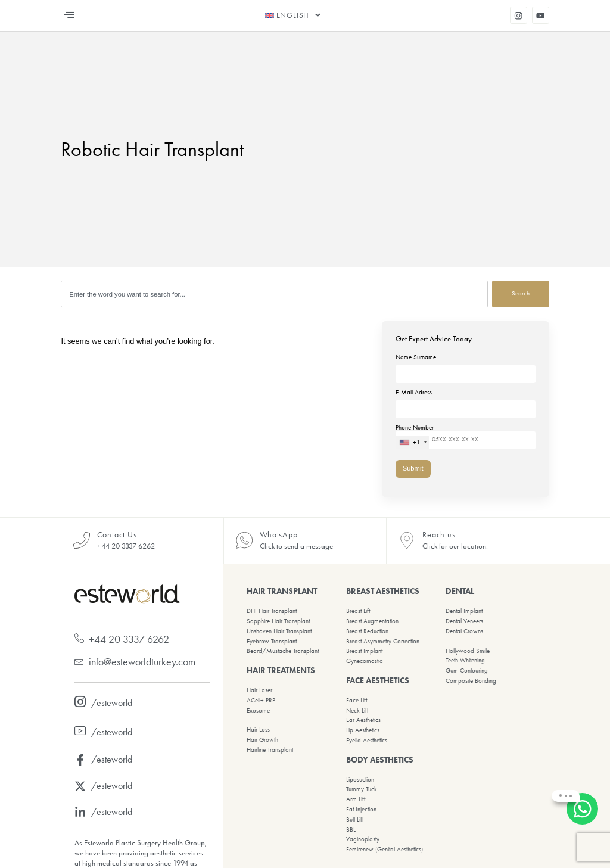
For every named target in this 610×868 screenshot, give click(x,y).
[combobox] (274, 294)
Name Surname (466, 366)
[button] (69, 15)
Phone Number (466, 436)
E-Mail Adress (466, 401)
